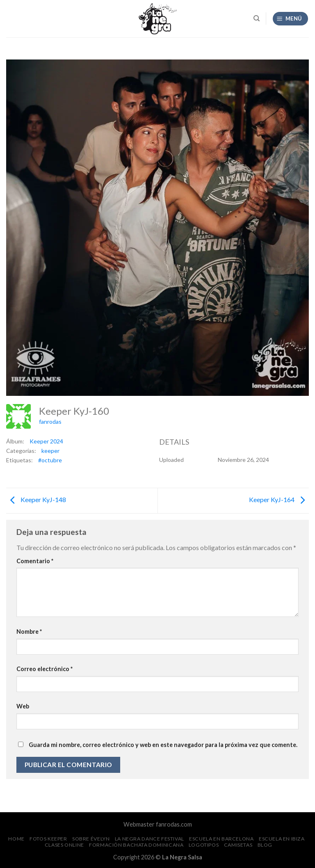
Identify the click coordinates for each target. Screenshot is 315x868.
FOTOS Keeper (48, 839)
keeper (50, 451)
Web (23, 706)
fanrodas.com (174, 824)
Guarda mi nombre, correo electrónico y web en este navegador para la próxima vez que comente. (163, 745)
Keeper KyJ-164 (279, 499)
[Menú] (291, 19)
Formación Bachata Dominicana (136, 845)
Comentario (35, 561)
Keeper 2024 (46, 441)
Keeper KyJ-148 (36, 499)
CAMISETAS (238, 845)
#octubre (50, 460)
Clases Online (64, 845)
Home (16, 839)
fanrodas (50, 421)
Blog (265, 845)
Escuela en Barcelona (221, 839)
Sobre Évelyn (91, 839)
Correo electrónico (45, 669)
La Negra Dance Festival (150, 839)
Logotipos (204, 845)
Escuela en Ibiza (282, 839)
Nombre (29, 632)
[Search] (257, 18)
